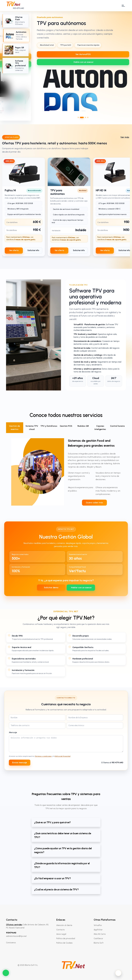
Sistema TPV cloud (32, 428)
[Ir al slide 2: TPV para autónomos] (16, 36)
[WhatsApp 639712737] (83, 62)
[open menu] (123, 6)
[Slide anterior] (38, 66)
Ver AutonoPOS (83, 54)
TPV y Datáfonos (49, 426)
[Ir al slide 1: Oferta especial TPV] (15, 21)
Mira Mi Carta (100, 934)
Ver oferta (14, 250)
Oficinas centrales (14, 925)
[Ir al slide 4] (88, 117)
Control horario (117, 426)
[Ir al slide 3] (85, 117)
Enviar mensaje (20, 763)
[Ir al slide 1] (78, 117)
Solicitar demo (51, 588)
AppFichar (98, 930)
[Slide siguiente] (129, 66)
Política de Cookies (64, 943)
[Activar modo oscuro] (118, 973)
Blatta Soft (99, 943)
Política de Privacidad (63, 756)
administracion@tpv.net (16, 936)
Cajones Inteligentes (100, 428)
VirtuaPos (98, 925)
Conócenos (11, 943)
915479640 (11, 933)
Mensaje (13, 732)
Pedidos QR (83, 426)
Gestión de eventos (15, 428)
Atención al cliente (64, 925)
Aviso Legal (61, 934)
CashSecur (98, 938)
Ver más (125, 137)
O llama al (112, 763)
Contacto (61, 930)
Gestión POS (66, 426)
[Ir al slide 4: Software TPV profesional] (15, 66)
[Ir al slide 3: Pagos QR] (15, 50)
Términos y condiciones (43, 756)
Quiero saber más (94, 503)
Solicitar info (33, 250)
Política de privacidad (66, 938)
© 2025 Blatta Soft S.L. (28, 965)
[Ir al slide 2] (82, 117)
